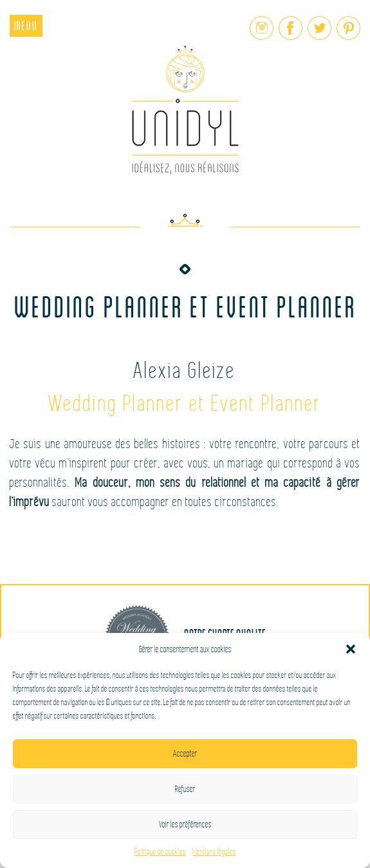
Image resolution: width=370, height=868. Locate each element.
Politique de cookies (160, 852)
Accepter (185, 754)
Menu (26, 25)
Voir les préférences (185, 825)
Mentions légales (214, 852)
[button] (351, 649)
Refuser (185, 789)
